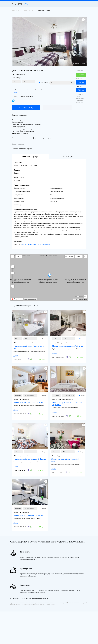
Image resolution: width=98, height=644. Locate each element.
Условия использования (80, 299)
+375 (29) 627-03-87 (20, 360)
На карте (43, 82)
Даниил (14, 93)
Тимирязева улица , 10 (45, 10)
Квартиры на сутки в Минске (23, 10)
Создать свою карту (30, 299)
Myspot (20, 4)
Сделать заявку (26, 108)
